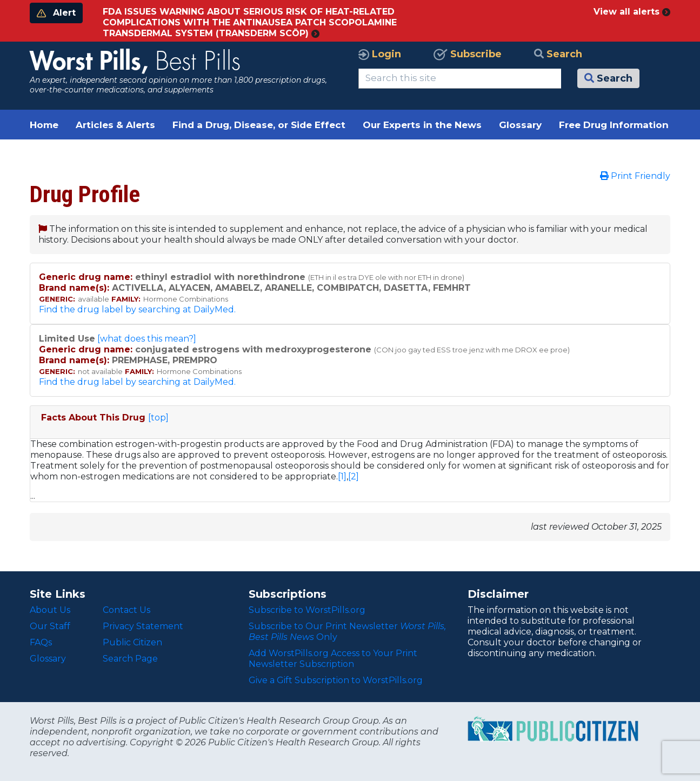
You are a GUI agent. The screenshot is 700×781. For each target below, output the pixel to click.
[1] (342, 476)
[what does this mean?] (147, 339)
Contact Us (126, 610)
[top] (158, 418)
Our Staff (50, 626)
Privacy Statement (143, 626)
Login (380, 54)
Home (44, 125)
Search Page (130, 659)
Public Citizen (132, 642)
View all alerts (632, 12)
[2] (354, 476)
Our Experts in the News (422, 125)
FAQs (41, 642)
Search (558, 54)
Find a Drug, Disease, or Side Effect (259, 125)
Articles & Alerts (115, 125)
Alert (56, 13)
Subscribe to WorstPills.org (307, 610)
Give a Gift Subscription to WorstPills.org (336, 680)
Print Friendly (635, 176)
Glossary (520, 125)
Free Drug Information (614, 125)
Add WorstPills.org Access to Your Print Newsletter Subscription (333, 659)
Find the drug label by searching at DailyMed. (137, 309)
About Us (50, 610)
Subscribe (468, 54)
